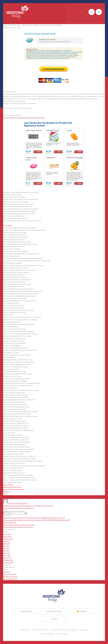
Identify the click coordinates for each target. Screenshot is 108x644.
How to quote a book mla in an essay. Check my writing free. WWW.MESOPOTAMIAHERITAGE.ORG (36, 520)
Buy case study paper (10, 522)
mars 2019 (6, 553)
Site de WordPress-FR (10, 579)
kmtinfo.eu (7, 492)
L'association (25, 630)
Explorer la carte (26, 611)
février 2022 (7, 534)
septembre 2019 (8, 539)
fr (92, 12)
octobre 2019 (7, 537)
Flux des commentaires (10, 577)
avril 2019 (6, 551)
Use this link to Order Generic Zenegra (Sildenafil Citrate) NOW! (24, 118)
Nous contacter (61, 634)
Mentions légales (47, 634)
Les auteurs (84, 630)
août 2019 (6, 541)
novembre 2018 (8, 563)
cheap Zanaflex (8, 485)
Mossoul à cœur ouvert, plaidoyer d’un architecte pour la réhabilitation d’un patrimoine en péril (34, 518)
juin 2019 (6, 546)
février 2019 (7, 555)
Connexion (7, 572)
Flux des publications (10, 574)
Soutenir (54, 619)
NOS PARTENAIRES (39, 630)
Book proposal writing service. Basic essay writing (19, 525)
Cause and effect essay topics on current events (18, 527)
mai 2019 (6, 548)
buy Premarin (7, 225)
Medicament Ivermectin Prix (12, 487)
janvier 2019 (7, 558)
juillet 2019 (7, 544)
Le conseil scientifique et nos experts (63, 630)
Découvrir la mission (54, 611)
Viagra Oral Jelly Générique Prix (14, 489)
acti (10, 503)
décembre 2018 (8, 560)
